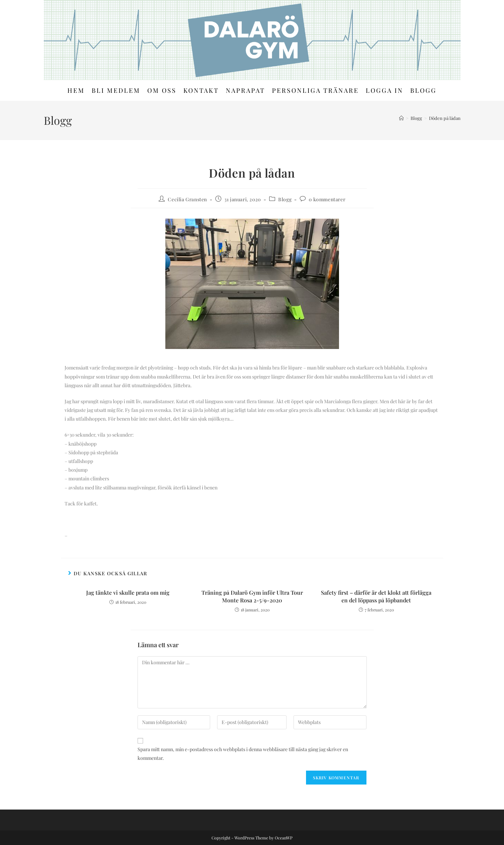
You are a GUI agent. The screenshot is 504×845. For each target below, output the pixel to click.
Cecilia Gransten (187, 199)
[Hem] (401, 118)
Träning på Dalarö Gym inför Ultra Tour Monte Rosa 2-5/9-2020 (252, 596)
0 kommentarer (327, 199)
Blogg (285, 199)
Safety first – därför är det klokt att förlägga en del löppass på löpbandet (376, 596)
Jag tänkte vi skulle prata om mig (128, 592)
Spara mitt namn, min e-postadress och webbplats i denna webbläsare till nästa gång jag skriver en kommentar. (243, 754)
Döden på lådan (445, 118)
